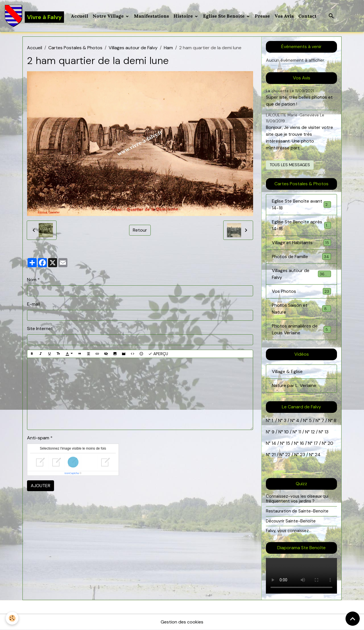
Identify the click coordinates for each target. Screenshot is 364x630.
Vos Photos (301, 291)
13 (326, 432)
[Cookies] (12, 618)
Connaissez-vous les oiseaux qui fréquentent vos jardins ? (297, 499)
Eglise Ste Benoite (224, 16)
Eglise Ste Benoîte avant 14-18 (301, 204)
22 (287, 455)
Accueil (79, 16)
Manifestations (151, 16)
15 (288, 443)
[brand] (34, 16)
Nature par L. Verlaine (294, 385)
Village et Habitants (301, 243)
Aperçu (158, 354)
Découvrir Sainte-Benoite (291, 521)
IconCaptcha (72, 473)
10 (286, 432)
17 (316, 443)
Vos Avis (284, 16)
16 (302, 443)
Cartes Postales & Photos (75, 48)
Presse (262, 16)
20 (330, 443)
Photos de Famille (301, 257)
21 (274, 455)
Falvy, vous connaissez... (289, 531)
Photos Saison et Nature (301, 309)
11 (299, 432)
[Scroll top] (353, 619)
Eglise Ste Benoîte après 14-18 (301, 225)
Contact (307, 16)
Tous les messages (290, 165)
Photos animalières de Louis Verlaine (301, 329)
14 (274, 443)
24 (317, 455)
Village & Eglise (287, 371)
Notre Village (109, 16)
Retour (140, 230)
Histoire (184, 16)
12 (313, 432)
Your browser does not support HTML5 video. (301, 576)
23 (303, 455)
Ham (168, 48)
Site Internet (40, 329)
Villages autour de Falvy (133, 48)
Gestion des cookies (182, 622)
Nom (32, 280)
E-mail (33, 304)
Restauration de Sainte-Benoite (297, 511)
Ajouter (41, 486)
